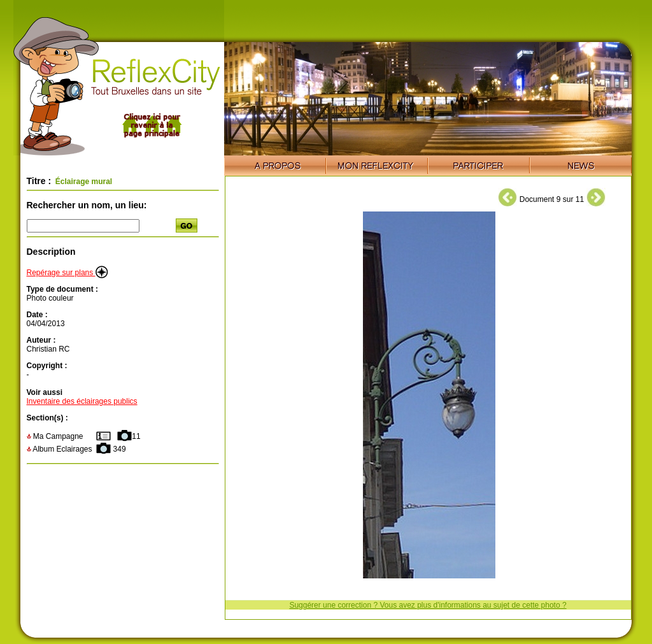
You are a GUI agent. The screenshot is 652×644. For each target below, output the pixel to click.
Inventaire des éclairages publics (82, 401)
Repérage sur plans (67, 273)
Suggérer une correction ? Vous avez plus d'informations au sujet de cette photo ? (428, 605)
